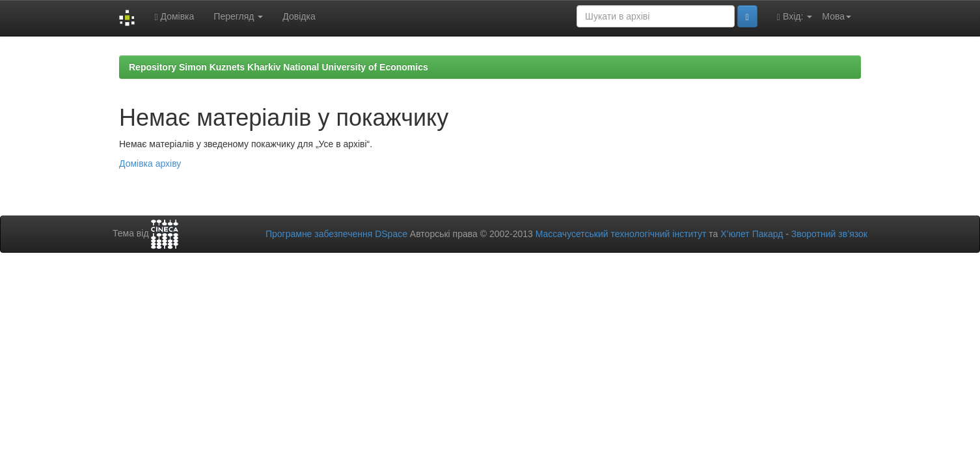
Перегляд (238, 16)
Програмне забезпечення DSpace (336, 234)
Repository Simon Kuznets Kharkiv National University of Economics (279, 67)
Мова (837, 16)
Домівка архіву (150, 163)
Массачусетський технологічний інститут (621, 234)
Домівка (174, 17)
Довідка (299, 16)
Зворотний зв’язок (829, 234)
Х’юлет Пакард (752, 234)
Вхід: (795, 17)
